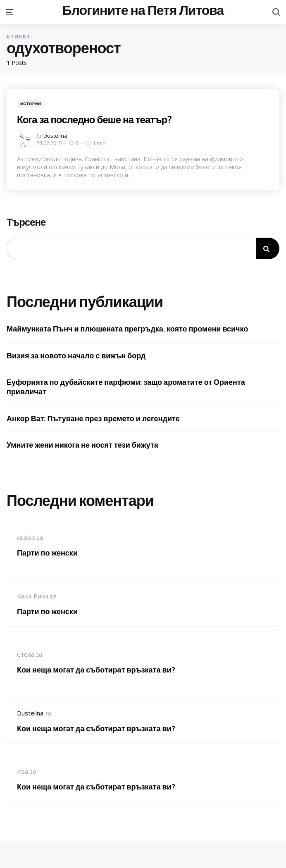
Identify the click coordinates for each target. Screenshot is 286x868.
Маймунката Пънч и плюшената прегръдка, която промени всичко (127, 329)
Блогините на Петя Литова (143, 10)
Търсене (26, 222)
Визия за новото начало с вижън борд (76, 356)
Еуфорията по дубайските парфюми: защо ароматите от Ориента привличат (126, 387)
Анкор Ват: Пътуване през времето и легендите (93, 418)
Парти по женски (47, 553)
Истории (31, 104)
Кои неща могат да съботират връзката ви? (96, 670)
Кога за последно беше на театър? (94, 119)
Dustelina (55, 136)
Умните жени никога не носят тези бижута (82, 445)
